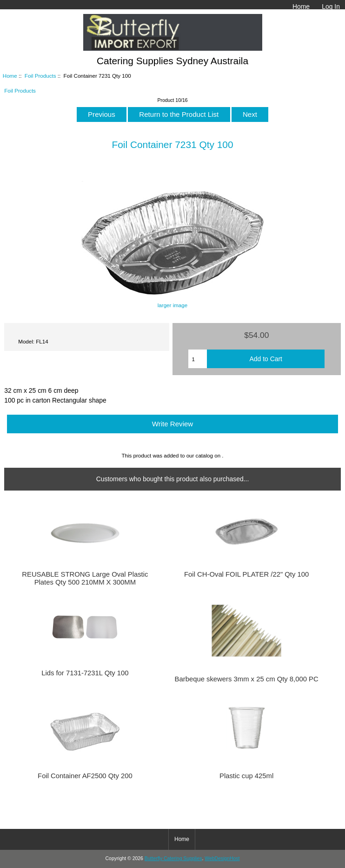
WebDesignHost (222, 858)
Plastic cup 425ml (246, 776)
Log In (331, 7)
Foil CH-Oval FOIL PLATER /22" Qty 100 (246, 574)
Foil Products (40, 76)
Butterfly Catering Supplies (173, 858)
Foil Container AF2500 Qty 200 (85, 776)
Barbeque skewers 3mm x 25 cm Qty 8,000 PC (247, 679)
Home (301, 7)
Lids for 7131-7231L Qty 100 (85, 673)
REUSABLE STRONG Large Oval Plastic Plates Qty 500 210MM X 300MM (85, 578)
